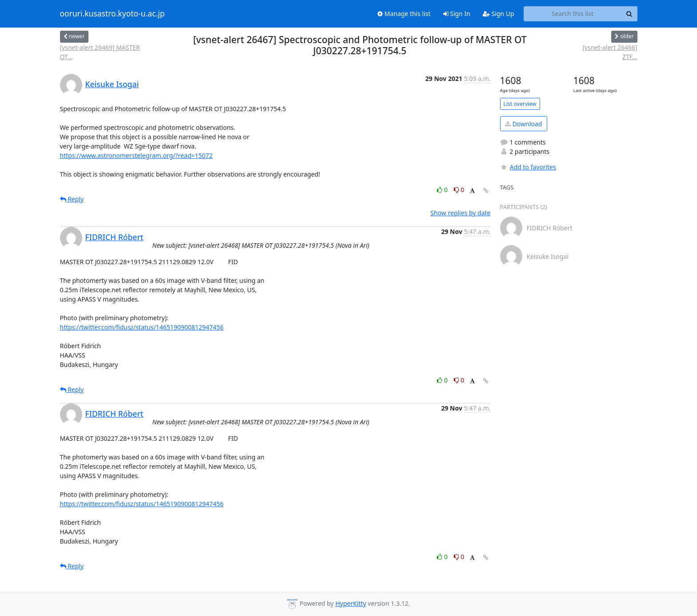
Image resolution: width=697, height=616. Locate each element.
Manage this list (404, 14)
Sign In (457, 14)
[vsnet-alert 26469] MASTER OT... (100, 52)
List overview (520, 104)
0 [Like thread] (443, 190)
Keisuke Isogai (112, 84)
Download (523, 124)
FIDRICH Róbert (114, 237)
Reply (72, 199)
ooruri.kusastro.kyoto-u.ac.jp (112, 14)
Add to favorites (528, 167)
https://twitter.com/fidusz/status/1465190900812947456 (142, 327)
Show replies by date (460, 213)
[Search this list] (573, 14)
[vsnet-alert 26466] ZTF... (610, 52)
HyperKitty (351, 603)
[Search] (629, 14)
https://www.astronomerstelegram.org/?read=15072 (136, 155)
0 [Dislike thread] (459, 190)
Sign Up (499, 14)
